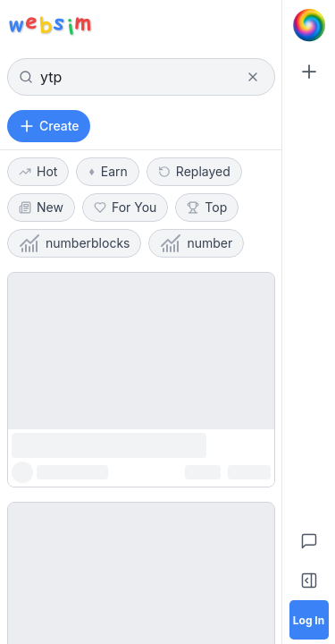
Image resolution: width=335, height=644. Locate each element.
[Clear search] (253, 77)
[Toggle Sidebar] (309, 580)
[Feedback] (309, 541)
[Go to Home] (309, 25)
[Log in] (309, 620)
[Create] (309, 72)
